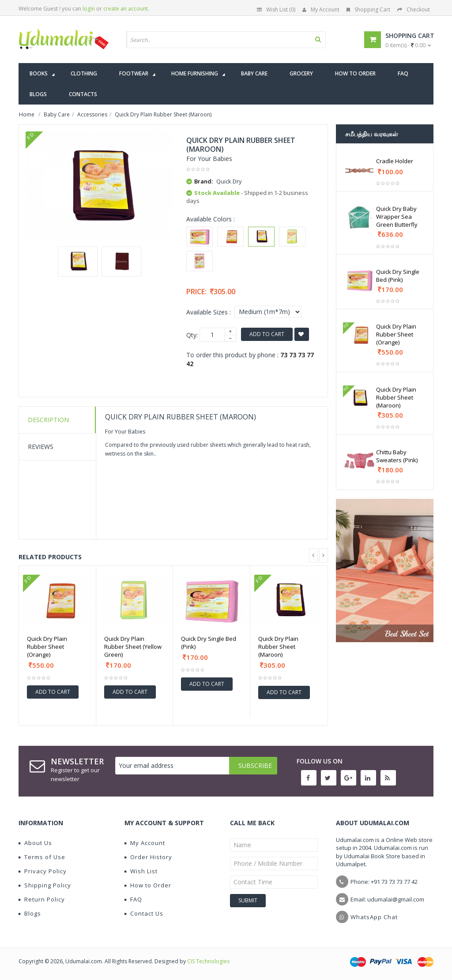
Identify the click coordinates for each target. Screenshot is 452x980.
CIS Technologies (208, 961)
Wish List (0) (276, 9)
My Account (321, 9)
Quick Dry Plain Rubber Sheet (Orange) (47, 647)
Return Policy (42, 899)
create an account (126, 9)
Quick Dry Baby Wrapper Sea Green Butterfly (397, 217)
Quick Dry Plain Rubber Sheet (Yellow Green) (133, 647)
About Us (35, 843)
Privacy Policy (43, 871)
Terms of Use (42, 857)
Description (48, 420)
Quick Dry (229, 181)
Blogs (30, 913)
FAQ (133, 899)
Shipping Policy (45, 885)
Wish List (141, 871)
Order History (148, 857)
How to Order (148, 885)
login (89, 9)
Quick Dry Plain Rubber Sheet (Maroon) (278, 647)
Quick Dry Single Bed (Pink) (209, 643)
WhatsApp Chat (374, 917)
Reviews (41, 447)
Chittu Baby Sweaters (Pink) (397, 456)
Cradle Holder (395, 161)
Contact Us (144, 913)
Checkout (414, 9)
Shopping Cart (368, 9)
